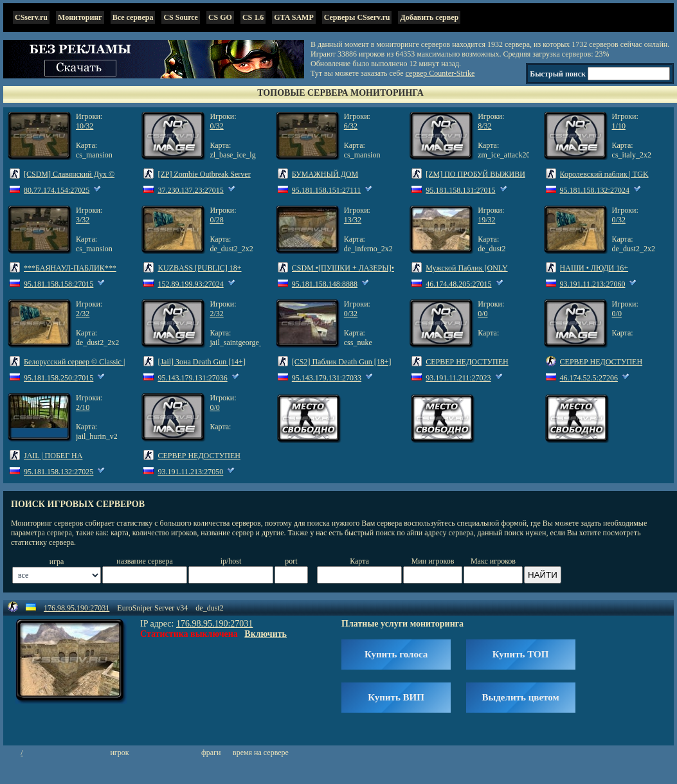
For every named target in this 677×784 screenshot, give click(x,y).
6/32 (351, 126)
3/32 (83, 220)
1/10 (619, 126)
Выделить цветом (521, 697)
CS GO (220, 17)
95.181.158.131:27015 (460, 190)
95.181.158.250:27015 (59, 378)
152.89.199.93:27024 (190, 284)
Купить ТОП (520, 654)
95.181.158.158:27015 (59, 284)
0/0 (483, 314)
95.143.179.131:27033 (327, 378)
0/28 (216, 220)
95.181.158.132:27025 (59, 472)
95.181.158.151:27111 (326, 190)
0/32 (216, 126)
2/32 (83, 314)
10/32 (85, 126)
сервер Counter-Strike (440, 73)
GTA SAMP (293, 17)
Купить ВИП (396, 697)
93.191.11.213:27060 (593, 284)
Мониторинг (80, 17)
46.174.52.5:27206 (589, 378)
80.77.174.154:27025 (57, 190)
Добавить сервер (429, 17)
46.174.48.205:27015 (458, 284)
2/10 (83, 407)
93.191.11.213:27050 (190, 472)
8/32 (484, 126)
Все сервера (133, 17)
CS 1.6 (253, 17)
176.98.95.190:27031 (77, 608)
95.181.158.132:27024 (595, 190)
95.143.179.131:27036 (192, 378)
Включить (266, 634)
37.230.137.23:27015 (190, 190)
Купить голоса (396, 654)
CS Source (180, 17)
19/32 (486, 220)
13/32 (353, 220)
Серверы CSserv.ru (357, 17)
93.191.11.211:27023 (458, 378)
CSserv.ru (31, 17)
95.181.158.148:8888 (325, 284)
